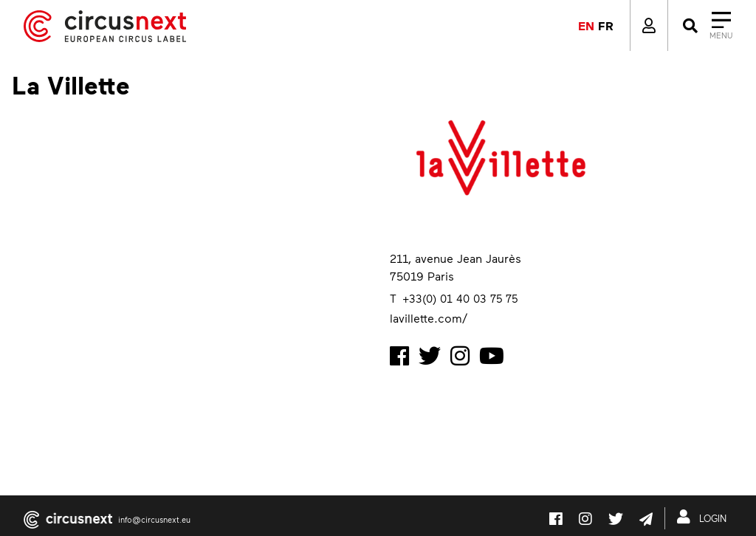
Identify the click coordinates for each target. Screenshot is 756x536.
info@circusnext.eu (154, 519)
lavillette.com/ (429, 318)
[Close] (706, 26)
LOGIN (705, 517)
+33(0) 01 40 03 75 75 (460, 298)
